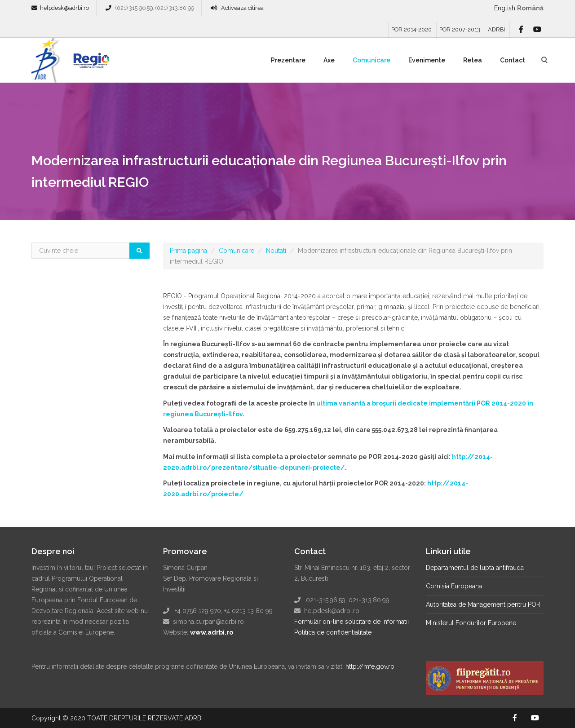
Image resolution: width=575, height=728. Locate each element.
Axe (329, 60)
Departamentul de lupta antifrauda (475, 568)
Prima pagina (188, 251)
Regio (89, 63)
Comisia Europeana (454, 586)
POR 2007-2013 (460, 29)
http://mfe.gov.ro (370, 666)
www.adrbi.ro (212, 632)
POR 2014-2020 (411, 29)
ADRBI (496, 29)
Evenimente (427, 60)
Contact (513, 60)
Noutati (276, 251)
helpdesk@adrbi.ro (64, 8)
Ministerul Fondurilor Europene (471, 623)
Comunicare (372, 60)
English (505, 8)
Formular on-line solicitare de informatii (352, 622)
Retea (473, 60)
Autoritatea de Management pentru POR (483, 604)
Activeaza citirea (242, 8)
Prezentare (288, 60)
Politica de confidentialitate (333, 632)
